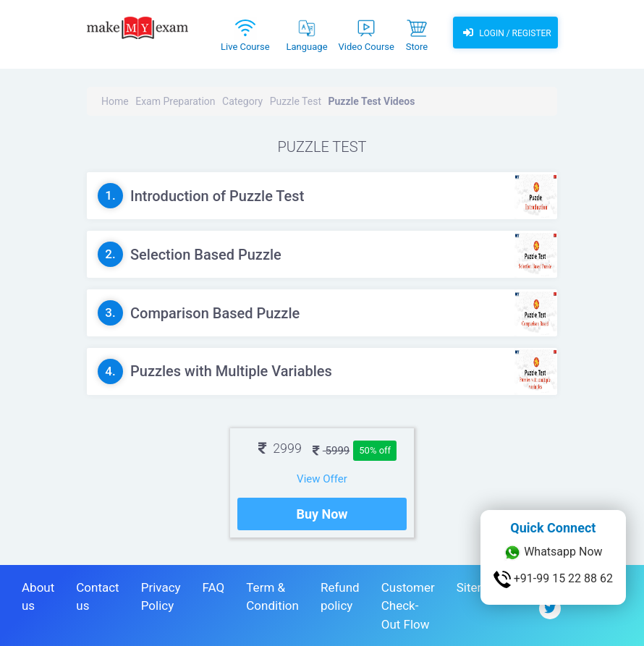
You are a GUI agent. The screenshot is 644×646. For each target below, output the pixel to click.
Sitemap (479, 587)
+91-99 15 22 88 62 (553, 579)
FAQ (214, 587)
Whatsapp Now (553, 553)
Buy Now (322, 514)
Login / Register (505, 33)
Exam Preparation (175, 101)
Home (115, 101)
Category (242, 101)
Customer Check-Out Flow (408, 606)
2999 (280, 448)
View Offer (322, 479)
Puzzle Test (296, 101)
